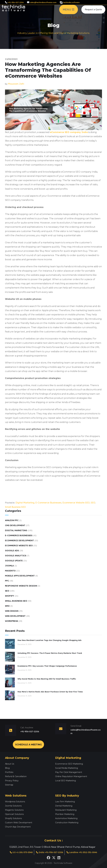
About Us (10, 764)
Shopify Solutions (13, 818)
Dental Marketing (64, 805)
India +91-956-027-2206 (49, 852)
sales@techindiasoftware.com (43, 2)
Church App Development (18, 826)
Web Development (15, 616)
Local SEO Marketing (65, 780)
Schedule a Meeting (28, 744)
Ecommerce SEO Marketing (69, 764)
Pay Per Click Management (69, 772)
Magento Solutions (14, 810)
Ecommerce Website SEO (76, 503)
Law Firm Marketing (65, 801)
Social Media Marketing (67, 768)
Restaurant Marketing (66, 810)
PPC (7, 581)
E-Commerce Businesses (48, 503)
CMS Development (15, 525)
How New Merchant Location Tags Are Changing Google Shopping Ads (50, 640)
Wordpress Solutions (15, 801)
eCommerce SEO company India (69, 132)
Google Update (14, 561)
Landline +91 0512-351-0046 (84, 852)
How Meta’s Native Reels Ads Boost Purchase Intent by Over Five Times (50, 692)
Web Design (12, 611)
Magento (10, 571)
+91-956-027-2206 (16, 2)
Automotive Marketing (66, 818)
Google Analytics (16, 556)
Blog (7, 768)
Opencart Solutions (14, 814)
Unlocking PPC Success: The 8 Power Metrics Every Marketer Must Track (50, 653)
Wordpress (11, 621)
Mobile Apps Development (20, 576)
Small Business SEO (15, 507)
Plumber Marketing (65, 814)
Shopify (10, 596)
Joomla (9, 566)
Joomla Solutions (13, 805)
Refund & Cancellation (16, 776)
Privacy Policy (12, 780)
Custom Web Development (19, 822)
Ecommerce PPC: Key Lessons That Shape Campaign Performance (47, 666)
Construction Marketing (67, 822)
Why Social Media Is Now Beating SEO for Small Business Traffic (47, 679)
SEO (93, 503)
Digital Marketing (25, 503)
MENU (69, 11)
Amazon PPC (12, 520)
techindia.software (71, 2)
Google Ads (12, 551)
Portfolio (9, 772)
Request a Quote (93, 11)
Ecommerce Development (19, 540)
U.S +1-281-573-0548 (19, 852)
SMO (7, 606)
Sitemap (9, 785)
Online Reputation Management (71, 776)
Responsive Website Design (21, 586)
